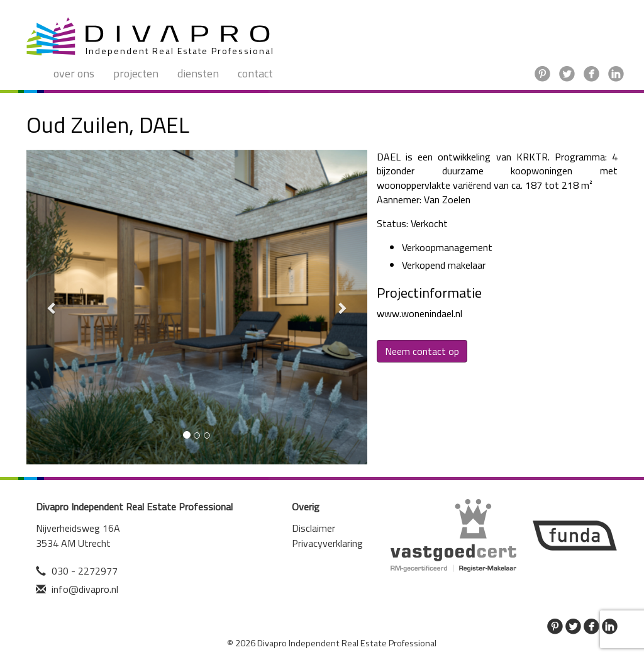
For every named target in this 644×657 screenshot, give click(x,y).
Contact (255, 73)
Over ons (74, 73)
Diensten (198, 73)
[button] (52, 307)
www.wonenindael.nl (419, 313)
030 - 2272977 (85, 571)
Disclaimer (314, 528)
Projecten (136, 73)
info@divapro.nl (85, 589)
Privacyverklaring (327, 543)
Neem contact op (422, 351)
